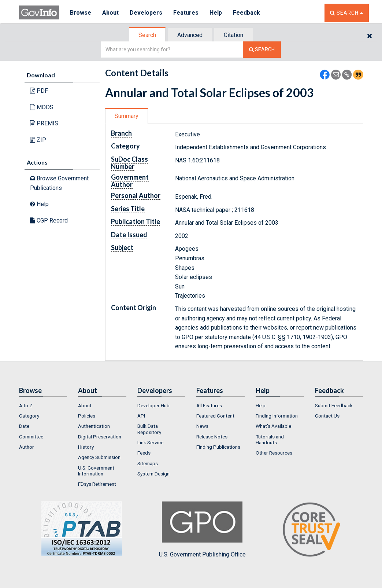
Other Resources (274, 453)
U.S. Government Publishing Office (202, 530)
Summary (127, 116)
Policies (87, 416)
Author (27, 447)
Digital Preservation (100, 437)
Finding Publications (218, 447)
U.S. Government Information (96, 471)
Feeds (144, 453)
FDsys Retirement (97, 484)
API (141, 416)
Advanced (190, 35)
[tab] (148, 35)
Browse (81, 13)
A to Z (26, 405)
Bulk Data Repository (149, 429)
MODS (42, 107)
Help (216, 13)
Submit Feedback (334, 405)
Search (147, 35)
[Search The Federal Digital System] (262, 50)
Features (186, 13)
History (86, 447)
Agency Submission (99, 457)
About (110, 13)
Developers (146, 13)
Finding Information (277, 416)
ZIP (38, 140)
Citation (233, 35)
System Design (153, 474)
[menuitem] (43, 405)
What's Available (273, 426)
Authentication (94, 426)
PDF (39, 91)
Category (29, 416)
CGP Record (49, 220)
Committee (31, 437)
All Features (209, 405)
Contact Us (327, 416)
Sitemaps (148, 463)
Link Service (150, 442)
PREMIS (44, 123)
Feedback (246, 13)
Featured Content (215, 416)
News (202, 426)
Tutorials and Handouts (270, 440)
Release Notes (212, 437)
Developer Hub (153, 405)
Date (24, 426)
